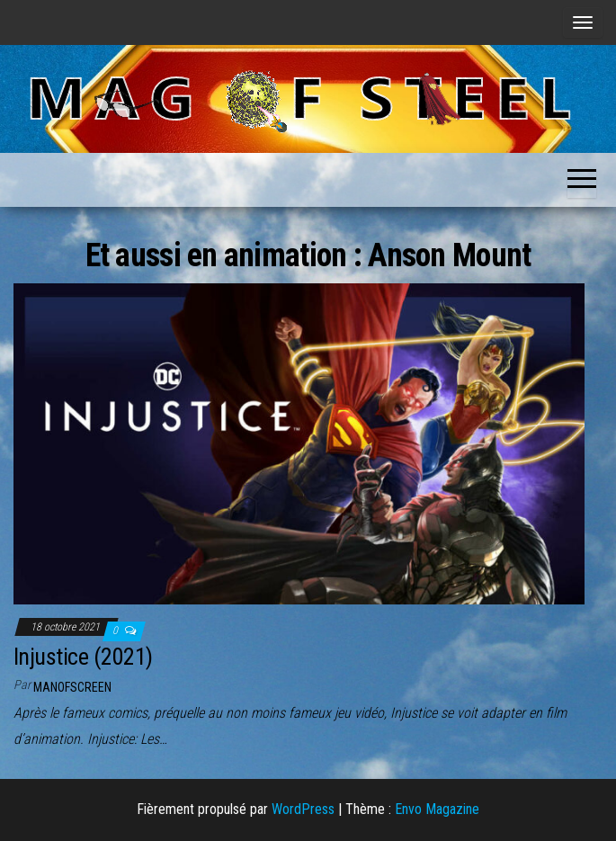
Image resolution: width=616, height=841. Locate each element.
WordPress (303, 809)
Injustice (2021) (83, 657)
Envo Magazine (437, 809)
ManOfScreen (72, 687)
